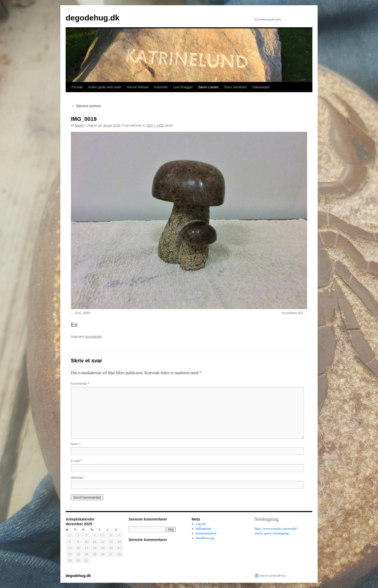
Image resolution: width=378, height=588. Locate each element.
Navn (76, 444)
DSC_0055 (83, 313)
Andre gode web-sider (105, 87)
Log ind (201, 524)
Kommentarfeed (206, 533)
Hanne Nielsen (138, 87)
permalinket (93, 337)
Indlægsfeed (204, 529)
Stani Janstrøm (235, 87)
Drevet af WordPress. (273, 576)
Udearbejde (261, 87)
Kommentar (80, 384)
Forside (77, 87)
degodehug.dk (93, 18)
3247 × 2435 (155, 126)
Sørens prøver (86, 106)
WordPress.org (205, 538)
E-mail (76, 461)
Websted (77, 478)
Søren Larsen (208, 87)
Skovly (79, 126)
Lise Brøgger (183, 87)
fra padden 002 (293, 313)
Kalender (161, 87)
